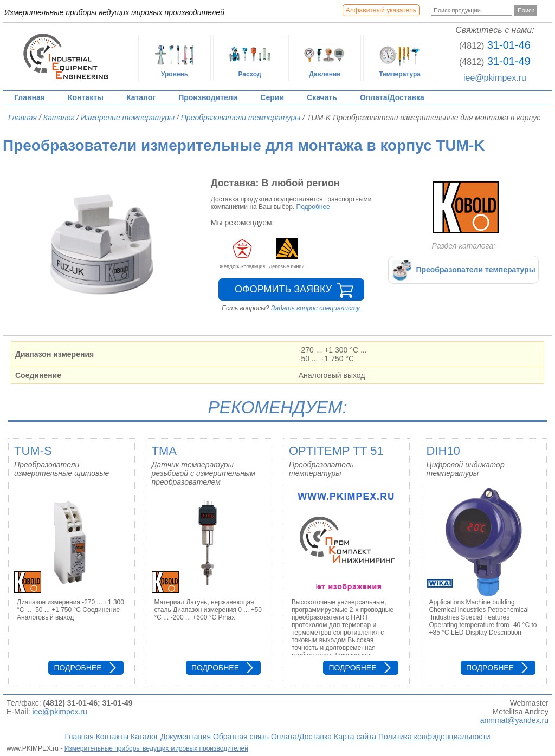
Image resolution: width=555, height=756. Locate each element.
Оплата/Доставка (392, 97)
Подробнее (313, 207)
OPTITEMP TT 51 (336, 451)
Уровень (175, 58)
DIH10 (443, 451)
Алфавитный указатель (381, 10)
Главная (30, 97)
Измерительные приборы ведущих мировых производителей (156, 748)
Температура (400, 58)
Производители (208, 97)
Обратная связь (241, 737)
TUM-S (33, 451)
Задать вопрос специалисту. (316, 308)
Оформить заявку (283, 289)
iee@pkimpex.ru (495, 78)
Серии (272, 97)
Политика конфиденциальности (434, 737)
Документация (186, 737)
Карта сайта (355, 737)
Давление (325, 58)
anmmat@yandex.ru (514, 720)
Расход (250, 58)
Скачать (322, 97)
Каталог (141, 97)
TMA (164, 451)
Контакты (86, 97)
